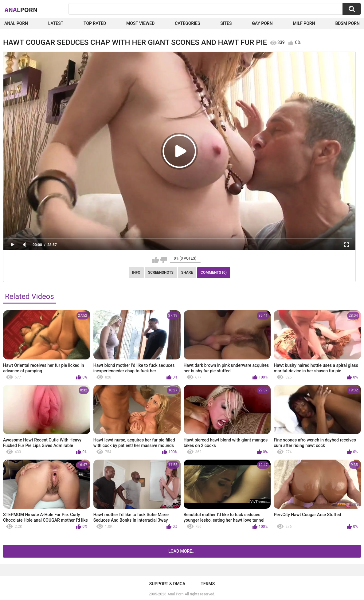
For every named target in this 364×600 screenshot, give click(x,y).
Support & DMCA (167, 584)
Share (187, 273)
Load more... (182, 551)
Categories (187, 23)
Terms (208, 584)
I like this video (156, 260)
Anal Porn (16, 23)
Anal (21, 10)
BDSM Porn (347, 23)
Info (136, 273)
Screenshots (161, 273)
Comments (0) (214, 273)
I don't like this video (164, 260)
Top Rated (95, 23)
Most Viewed (140, 23)
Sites (226, 23)
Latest (56, 23)
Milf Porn (304, 23)
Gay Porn (262, 23)
